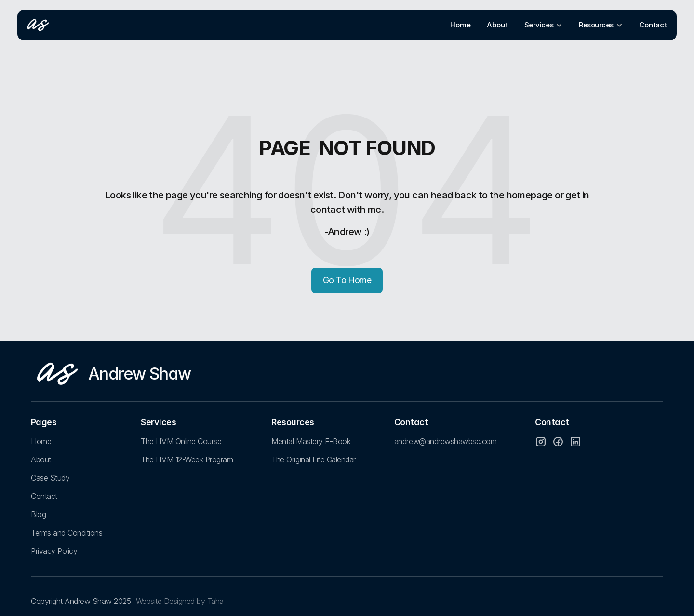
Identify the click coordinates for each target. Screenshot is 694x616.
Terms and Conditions (67, 533)
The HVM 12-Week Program (187, 459)
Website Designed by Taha (180, 601)
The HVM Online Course (181, 441)
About (41, 459)
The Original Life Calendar (314, 459)
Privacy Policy (54, 551)
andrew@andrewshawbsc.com (445, 441)
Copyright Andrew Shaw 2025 (81, 601)
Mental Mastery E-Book (311, 441)
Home (41, 441)
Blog (38, 514)
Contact (44, 496)
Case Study (50, 478)
